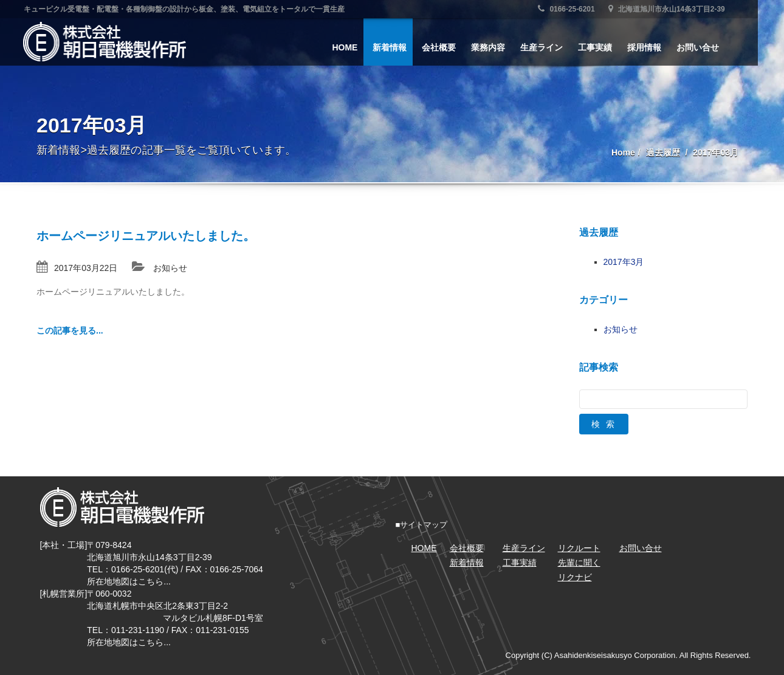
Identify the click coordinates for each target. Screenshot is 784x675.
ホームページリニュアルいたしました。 (146, 236)
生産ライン (555, 47)
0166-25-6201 (580, 9)
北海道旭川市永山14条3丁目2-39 (680, 9)
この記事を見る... (70, 331)
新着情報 (403, 47)
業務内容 (501, 47)
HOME (358, 47)
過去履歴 (663, 152)
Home (623, 152)
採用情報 (658, 47)
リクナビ (575, 577)
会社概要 (452, 47)
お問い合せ (711, 47)
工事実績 (608, 47)
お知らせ (170, 268)
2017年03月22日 (86, 268)
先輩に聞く (579, 563)
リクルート (579, 548)
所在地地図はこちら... (129, 581)
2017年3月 (624, 262)
